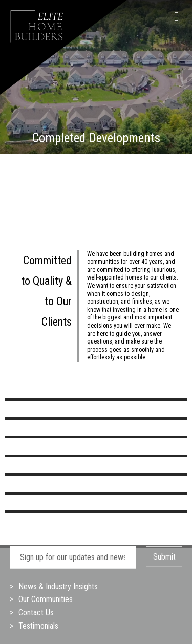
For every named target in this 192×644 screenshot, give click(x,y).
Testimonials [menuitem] (38, 626)
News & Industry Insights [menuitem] (58, 586)
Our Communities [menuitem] (46, 599)
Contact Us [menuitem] (36, 613)
